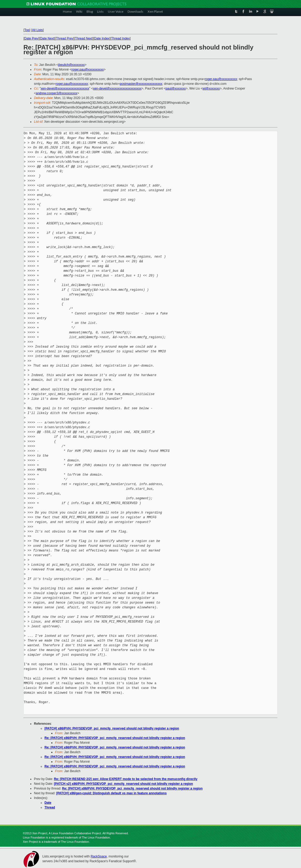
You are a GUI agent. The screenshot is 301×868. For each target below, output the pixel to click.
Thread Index (121, 38)
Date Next (47, 38)
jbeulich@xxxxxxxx (71, 65)
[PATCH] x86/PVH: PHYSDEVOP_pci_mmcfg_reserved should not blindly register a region (112, 728)
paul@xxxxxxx (176, 88)
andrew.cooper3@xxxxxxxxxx (57, 93)
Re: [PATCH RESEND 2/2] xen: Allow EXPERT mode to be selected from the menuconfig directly (126, 779)
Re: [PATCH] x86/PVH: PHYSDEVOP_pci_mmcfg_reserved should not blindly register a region (115, 738)
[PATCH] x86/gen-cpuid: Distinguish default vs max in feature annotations (112, 793)
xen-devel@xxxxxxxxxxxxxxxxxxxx (65, 88)
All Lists (37, 30)
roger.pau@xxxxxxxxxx (87, 70)
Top (27, 30)
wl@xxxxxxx (211, 88)
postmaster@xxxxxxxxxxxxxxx (141, 84)
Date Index (102, 38)
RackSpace (99, 856)
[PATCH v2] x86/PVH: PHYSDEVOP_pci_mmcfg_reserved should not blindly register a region (123, 784)
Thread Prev (64, 38)
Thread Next (84, 38)
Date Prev (31, 38)
